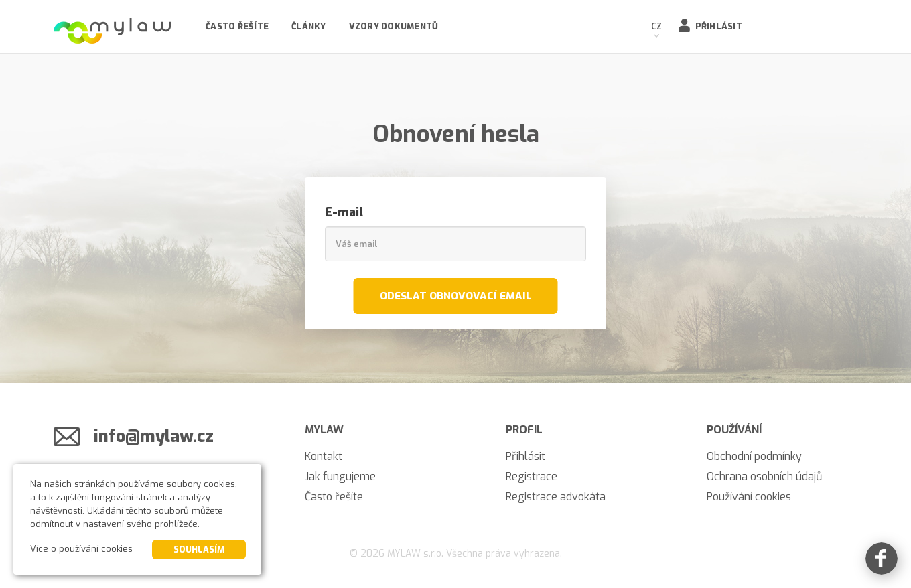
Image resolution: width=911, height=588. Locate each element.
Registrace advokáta (556, 497)
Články (309, 26)
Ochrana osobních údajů (764, 476)
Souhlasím (199, 549)
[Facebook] (882, 559)
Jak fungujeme (340, 476)
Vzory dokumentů (394, 26)
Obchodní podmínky (754, 456)
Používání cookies (749, 497)
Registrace (532, 476)
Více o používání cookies (81, 549)
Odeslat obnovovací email (456, 296)
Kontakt (324, 456)
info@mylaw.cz (154, 436)
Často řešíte (237, 26)
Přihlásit (719, 26)
